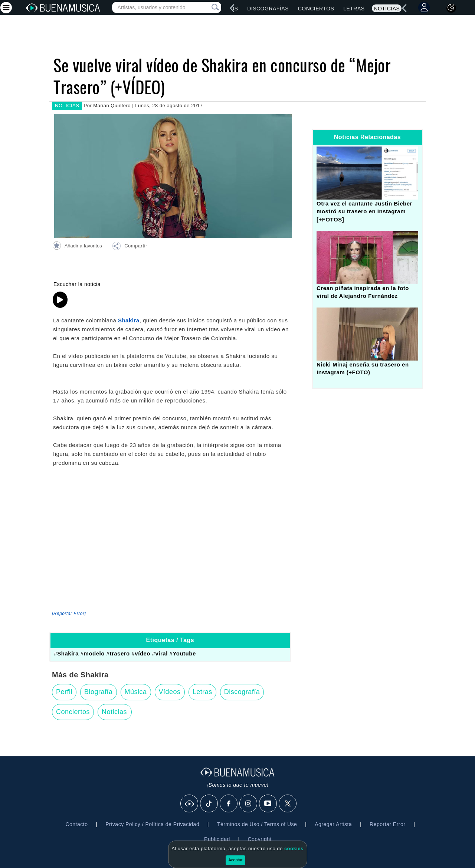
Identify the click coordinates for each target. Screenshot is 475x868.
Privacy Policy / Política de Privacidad (152, 824)
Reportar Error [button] (387, 824)
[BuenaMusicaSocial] (190, 804)
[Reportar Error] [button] (69, 614)
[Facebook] (229, 804)
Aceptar (236, 860)
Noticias (387, 9)
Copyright (259, 839)
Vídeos (170, 692)
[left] (232, 8)
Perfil (64, 692)
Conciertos (316, 9)
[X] (288, 804)
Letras (354, 9)
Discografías (268, 9)
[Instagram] (249, 804)
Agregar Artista (333, 824)
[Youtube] (268, 804)
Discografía (242, 692)
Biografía (99, 692)
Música (136, 692)
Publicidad (217, 839)
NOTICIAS (67, 106)
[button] (130, 247)
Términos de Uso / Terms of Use (257, 824)
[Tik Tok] (209, 804)
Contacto (76, 824)
